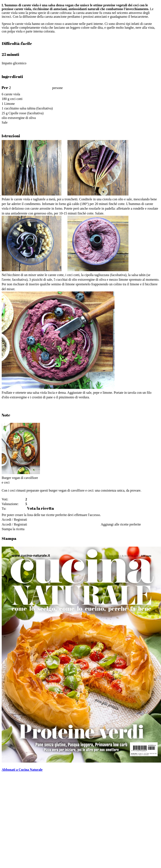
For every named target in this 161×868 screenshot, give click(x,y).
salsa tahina (27, 108)
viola (17, 94)
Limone (10, 104)
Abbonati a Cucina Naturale (22, 770)
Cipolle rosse (17, 113)
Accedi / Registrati (14, 520)
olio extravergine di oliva (19, 118)
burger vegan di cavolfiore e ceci (71, 490)
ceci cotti (16, 99)
